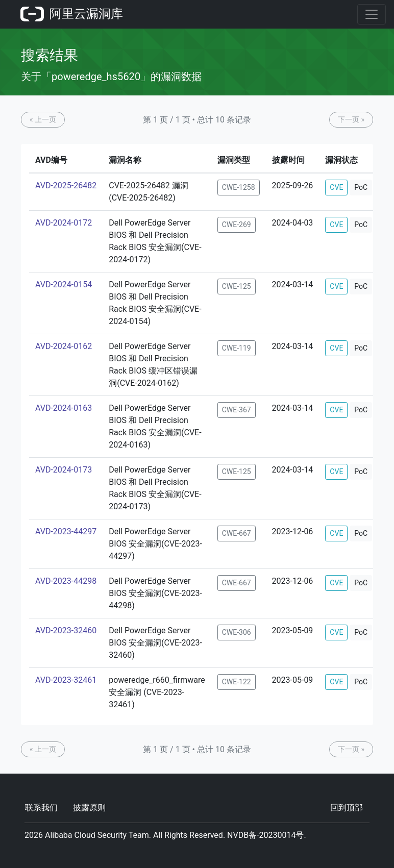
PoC (361, 187)
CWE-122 (237, 682)
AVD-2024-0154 (64, 284)
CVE (336, 187)
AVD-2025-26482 (66, 185)
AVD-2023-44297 (66, 531)
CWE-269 (237, 225)
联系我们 (41, 808)
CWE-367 (237, 410)
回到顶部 (347, 808)
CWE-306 (237, 632)
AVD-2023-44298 (66, 581)
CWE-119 (237, 348)
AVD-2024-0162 (64, 346)
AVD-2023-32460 (66, 630)
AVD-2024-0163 (64, 408)
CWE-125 (237, 286)
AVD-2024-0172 (64, 223)
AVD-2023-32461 (66, 680)
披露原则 (89, 808)
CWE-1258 (239, 187)
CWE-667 (237, 533)
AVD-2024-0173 (64, 470)
